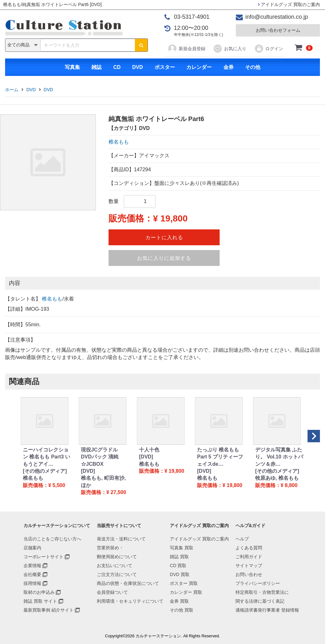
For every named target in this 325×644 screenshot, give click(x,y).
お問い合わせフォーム (278, 30)
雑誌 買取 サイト (40, 601)
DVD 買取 (179, 574)
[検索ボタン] (141, 45)
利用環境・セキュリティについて (130, 601)
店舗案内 (32, 548)
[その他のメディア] (45, 471)
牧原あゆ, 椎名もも (277, 478)
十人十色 (149, 450)
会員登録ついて (112, 592)
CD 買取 (178, 566)
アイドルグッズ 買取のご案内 (289, 4)
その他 (253, 67)
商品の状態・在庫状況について (128, 583)
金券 (229, 67)
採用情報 (32, 583)
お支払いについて (115, 566)
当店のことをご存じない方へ (52, 539)
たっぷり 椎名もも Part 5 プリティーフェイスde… (220, 457)
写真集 (72, 67)
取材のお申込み (39, 592)
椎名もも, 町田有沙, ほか (103, 481)
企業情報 (32, 566)
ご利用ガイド (249, 557)
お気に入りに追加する (164, 258)
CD (117, 67)
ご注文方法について (117, 574)
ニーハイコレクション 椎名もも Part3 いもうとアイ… (46, 457)
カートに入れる (164, 237)
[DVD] (88, 471)
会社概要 (32, 574)
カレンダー (199, 67)
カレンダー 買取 (186, 592)
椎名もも (119, 142)
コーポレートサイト (43, 557)
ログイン (269, 49)
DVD (137, 67)
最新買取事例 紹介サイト (49, 610)
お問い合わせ (249, 574)
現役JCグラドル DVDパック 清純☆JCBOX (100, 457)
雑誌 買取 (179, 557)
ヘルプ (242, 539)
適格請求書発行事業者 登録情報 (267, 610)
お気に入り (230, 49)
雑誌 (96, 67)
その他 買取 (182, 610)
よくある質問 (249, 548)
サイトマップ (249, 566)
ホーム (12, 90)
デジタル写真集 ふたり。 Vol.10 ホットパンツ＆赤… (279, 457)
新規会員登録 (186, 49)
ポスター (165, 67)
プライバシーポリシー (258, 583)
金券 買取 (179, 601)
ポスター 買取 (184, 583)
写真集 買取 (182, 548)
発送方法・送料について (121, 539)
